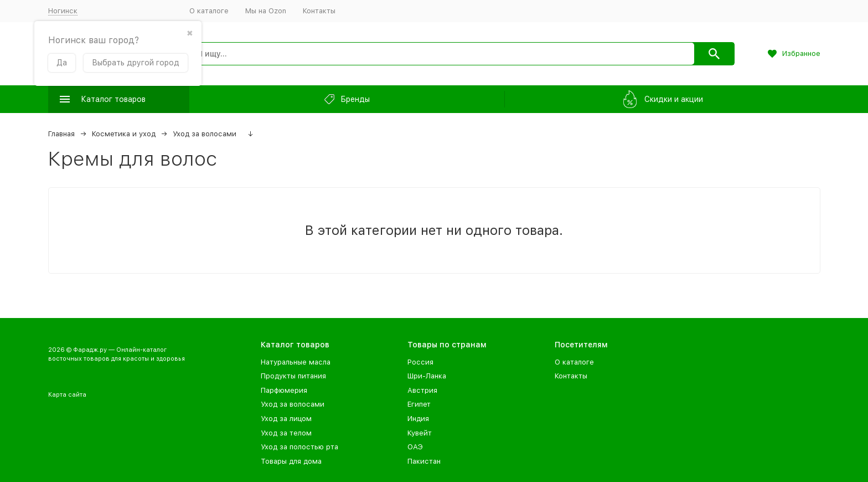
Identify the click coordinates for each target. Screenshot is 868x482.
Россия (420, 362)
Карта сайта (67, 395)
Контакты (319, 11)
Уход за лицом (286, 419)
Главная (61, 134)
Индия (418, 419)
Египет (419, 404)
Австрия (422, 390)
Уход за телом (286, 433)
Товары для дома (291, 461)
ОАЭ (415, 447)
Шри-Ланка (427, 376)
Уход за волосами (205, 134)
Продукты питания (293, 376)
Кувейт (420, 433)
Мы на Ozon (266, 11)
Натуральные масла (296, 362)
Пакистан (424, 461)
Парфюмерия (284, 390)
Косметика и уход (124, 134)
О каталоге (209, 11)
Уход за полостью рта (299, 447)
